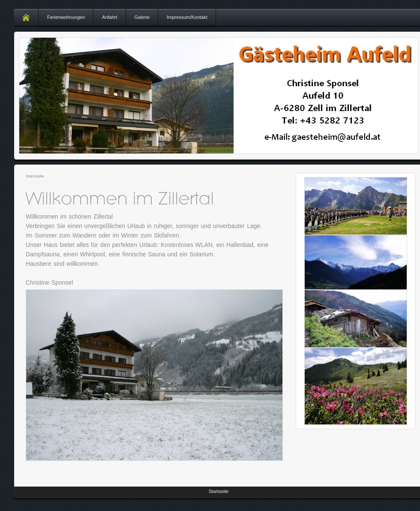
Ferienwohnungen (66, 17)
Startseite (35, 176)
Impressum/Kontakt (187, 17)
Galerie (142, 17)
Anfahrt (109, 17)
